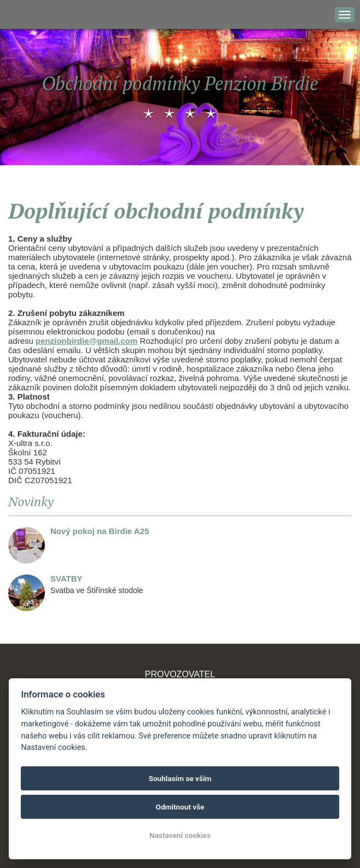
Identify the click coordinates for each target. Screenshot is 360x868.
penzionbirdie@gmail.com (86, 341)
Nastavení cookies (180, 835)
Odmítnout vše (180, 807)
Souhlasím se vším (180, 778)
